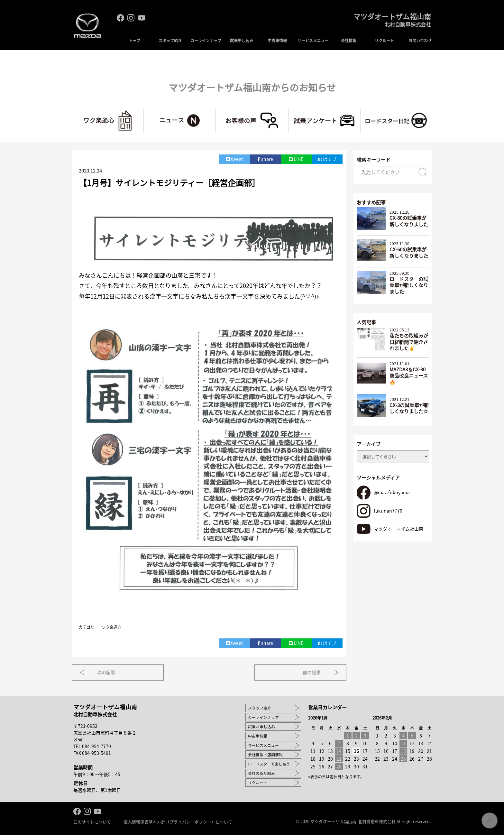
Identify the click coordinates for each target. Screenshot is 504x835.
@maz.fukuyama (391, 492)
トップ (134, 41)
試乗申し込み (242, 41)
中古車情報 (277, 41)
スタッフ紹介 (170, 41)
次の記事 (108, 672)
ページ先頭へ (490, 821)
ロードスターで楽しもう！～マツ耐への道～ (432, 111)
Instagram (131, 18)
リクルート (384, 41)
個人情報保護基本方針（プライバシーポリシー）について (178, 821)
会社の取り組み (261, 773)
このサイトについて (92, 821)
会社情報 (349, 41)
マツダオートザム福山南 (390, 22)
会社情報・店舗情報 (265, 754)
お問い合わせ (420, 41)
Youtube (142, 18)
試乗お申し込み (261, 726)
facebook (120, 18)
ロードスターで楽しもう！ (271, 763)
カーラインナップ (206, 41)
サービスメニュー (313, 41)
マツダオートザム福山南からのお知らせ (252, 87)
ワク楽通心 (144, 111)
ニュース (216, 111)
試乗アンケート (360, 111)
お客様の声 (288, 111)
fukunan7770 (388, 510)
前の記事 (310, 672)
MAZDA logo (88, 28)
